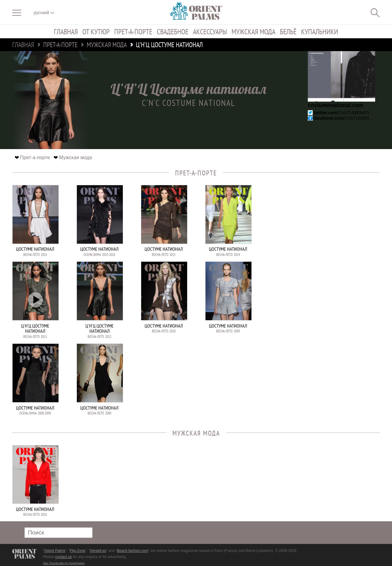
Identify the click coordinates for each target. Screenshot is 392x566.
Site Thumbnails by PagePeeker (64, 563)
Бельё (288, 32)
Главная (66, 32)
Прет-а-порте (133, 32)
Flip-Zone (78, 551)
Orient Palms (55, 551)
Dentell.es (98, 551)
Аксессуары (210, 32)
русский (44, 13)
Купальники (320, 32)
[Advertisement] (337, 226)
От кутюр (96, 32)
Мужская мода (253, 32)
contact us (64, 557)
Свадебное (173, 32)
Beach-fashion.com (132, 551)
